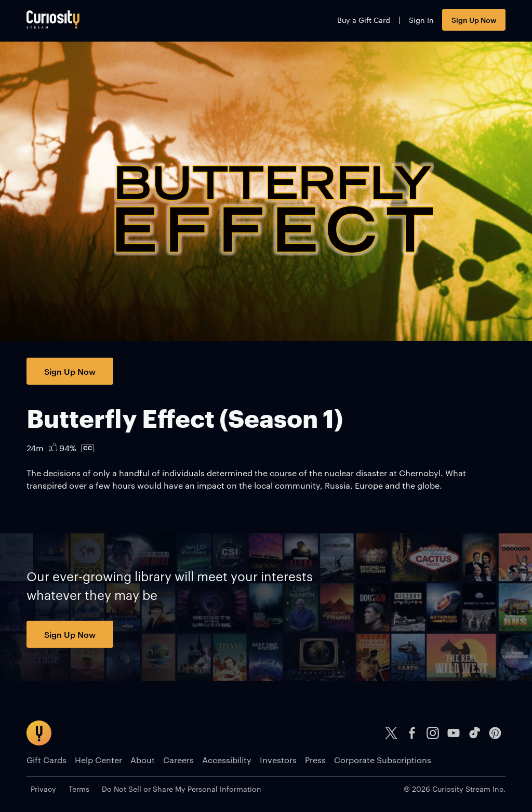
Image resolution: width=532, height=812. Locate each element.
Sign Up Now (474, 19)
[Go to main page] (53, 19)
